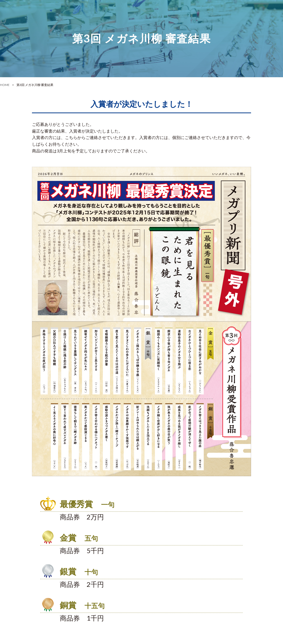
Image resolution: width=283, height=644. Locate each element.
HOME (5, 85)
